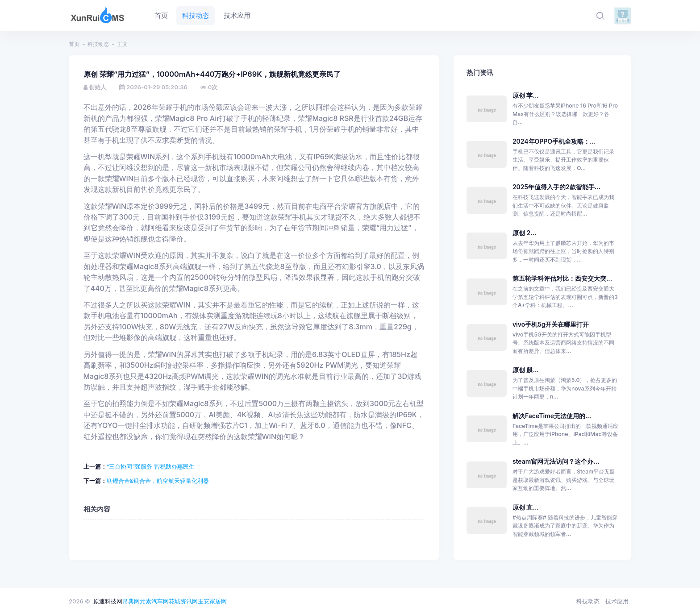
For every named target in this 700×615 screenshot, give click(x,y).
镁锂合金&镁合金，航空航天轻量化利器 (158, 481)
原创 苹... (526, 95)
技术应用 (617, 601)
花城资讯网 (183, 601)
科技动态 (98, 44)
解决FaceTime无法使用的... (552, 416)
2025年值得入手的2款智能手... (556, 187)
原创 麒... (526, 370)
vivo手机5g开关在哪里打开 (551, 324)
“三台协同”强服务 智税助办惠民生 (151, 466)
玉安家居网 (212, 601)
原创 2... (525, 233)
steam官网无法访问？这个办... (556, 461)
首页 (74, 44)
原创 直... (526, 507)
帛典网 (131, 601)
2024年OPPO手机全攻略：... (554, 141)
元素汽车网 (154, 601)
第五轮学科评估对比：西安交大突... (562, 278)
